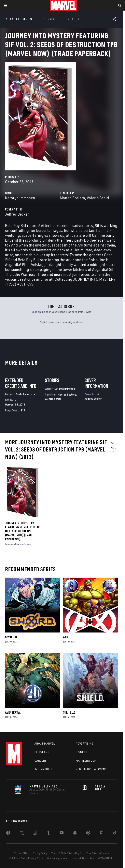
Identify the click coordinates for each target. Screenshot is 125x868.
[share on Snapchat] (75, 833)
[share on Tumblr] (48, 833)
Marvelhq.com (86, 761)
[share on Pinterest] (88, 833)
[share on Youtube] (62, 833)
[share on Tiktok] (115, 833)
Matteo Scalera (72, 198)
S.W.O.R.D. (11, 637)
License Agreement (58, 858)
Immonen (10, 544)
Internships (43, 769)
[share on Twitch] (101, 833)
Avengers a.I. (14, 712)
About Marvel (45, 744)
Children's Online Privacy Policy (26, 858)
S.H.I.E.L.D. (70, 712)
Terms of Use (21, 853)
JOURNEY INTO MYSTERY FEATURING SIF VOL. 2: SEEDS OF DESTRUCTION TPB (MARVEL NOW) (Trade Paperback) (23, 531)
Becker (27, 544)
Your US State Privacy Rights (67, 853)
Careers (41, 761)
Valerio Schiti (98, 198)
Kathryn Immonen (20, 198)
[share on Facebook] (8, 834)
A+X (65, 637)
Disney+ (81, 752)
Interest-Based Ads (83, 858)
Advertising (85, 744)
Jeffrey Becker (17, 214)
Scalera (19, 544)
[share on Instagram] (35, 833)
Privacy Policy (40, 853)
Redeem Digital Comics (92, 769)
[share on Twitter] (22, 833)
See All (114, 447)
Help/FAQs (42, 752)
